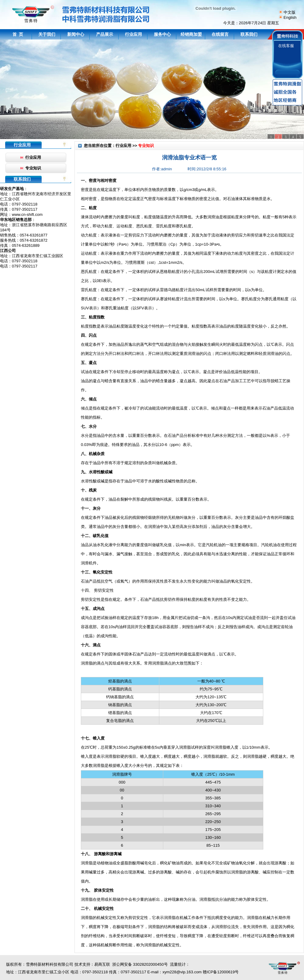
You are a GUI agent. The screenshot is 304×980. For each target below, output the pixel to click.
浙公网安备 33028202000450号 (139, 964)
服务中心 (162, 34)
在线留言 (220, 34)
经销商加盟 (191, 34)
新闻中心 (76, 34)
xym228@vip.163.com (182, 972)
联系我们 (249, 34)
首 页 (18, 34)
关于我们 (47, 34)
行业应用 (133, 34)
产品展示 (105, 34)
